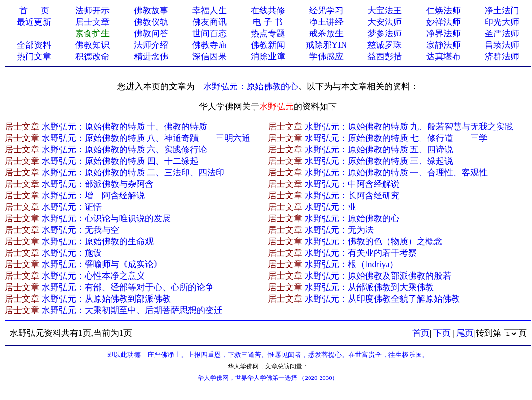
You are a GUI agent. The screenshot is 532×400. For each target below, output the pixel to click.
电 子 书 (268, 22)
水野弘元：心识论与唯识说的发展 (106, 218)
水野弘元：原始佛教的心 (251, 86)
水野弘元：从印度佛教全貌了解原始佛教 (382, 299)
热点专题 (268, 33)
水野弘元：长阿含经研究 (352, 195)
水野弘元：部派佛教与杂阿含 (98, 184)
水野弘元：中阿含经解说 (352, 184)
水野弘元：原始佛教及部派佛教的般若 (378, 276)
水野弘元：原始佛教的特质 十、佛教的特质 (125, 127)
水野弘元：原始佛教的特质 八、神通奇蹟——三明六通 (146, 138)
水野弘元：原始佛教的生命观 (98, 241)
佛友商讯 (210, 22)
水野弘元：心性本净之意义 (93, 276)
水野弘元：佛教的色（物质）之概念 (374, 241)
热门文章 (34, 56)
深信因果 (210, 56)
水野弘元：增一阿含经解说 (93, 195)
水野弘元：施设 (72, 253)
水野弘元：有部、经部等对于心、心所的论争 (128, 287)
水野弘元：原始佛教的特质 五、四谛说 (379, 150)
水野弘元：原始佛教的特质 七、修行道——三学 (396, 138)
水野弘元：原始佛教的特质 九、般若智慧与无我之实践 (409, 127)
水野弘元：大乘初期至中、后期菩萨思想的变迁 (132, 310)
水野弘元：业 (331, 207)
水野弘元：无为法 (339, 230)
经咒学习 (326, 11)
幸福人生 (210, 11)
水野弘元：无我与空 (80, 230)
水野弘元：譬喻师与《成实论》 (102, 264)
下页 (442, 333)
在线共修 (268, 11)
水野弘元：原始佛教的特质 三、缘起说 (379, 161)
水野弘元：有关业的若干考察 (361, 253)
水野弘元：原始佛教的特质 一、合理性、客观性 (396, 173)
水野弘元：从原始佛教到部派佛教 (106, 299)
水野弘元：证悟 (72, 207)
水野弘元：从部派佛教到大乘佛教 (369, 287)
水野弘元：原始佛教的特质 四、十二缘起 (120, 161)
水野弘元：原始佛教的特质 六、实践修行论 (125, 150)
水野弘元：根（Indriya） (352, 264)
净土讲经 (326, 22)
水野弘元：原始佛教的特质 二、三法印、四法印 (133, 173)
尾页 (465, 333)
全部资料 (34, 45)
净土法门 (502, 11)
